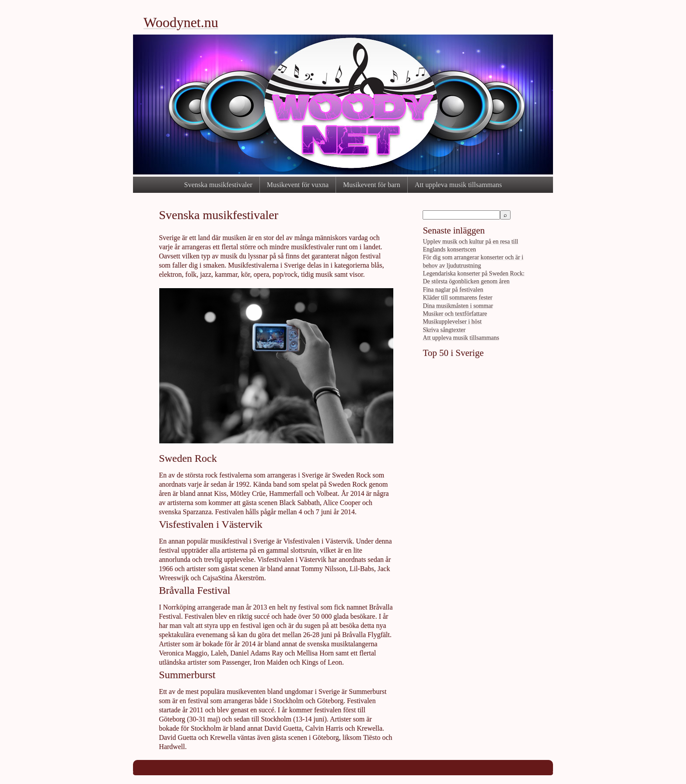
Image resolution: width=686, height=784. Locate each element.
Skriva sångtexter (444, 330)
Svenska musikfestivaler (218, 185)
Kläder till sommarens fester (457, 298)
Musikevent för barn (372, 185)
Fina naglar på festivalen (453, 290)
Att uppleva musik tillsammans (458, 185)
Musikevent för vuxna (298, 185)
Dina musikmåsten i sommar (458, 306)
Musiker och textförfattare (455, 314)
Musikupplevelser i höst (452, 322)
